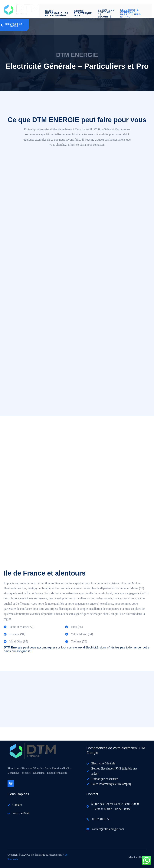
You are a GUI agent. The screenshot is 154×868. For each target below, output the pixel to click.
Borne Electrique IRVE (83, 13)
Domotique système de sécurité (106, 13)
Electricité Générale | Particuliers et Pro (131, 13)
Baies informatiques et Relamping (57, 13)
